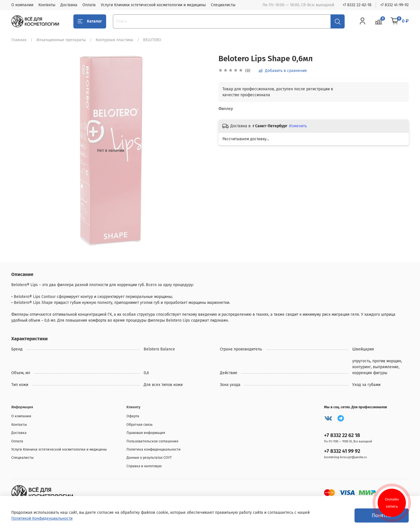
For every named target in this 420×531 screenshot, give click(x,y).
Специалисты (223, 5)
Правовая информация (146, 433)
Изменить (298, 126)
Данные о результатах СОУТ (149, 458)
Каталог (90, 21)
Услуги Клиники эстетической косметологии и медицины (153, 5)
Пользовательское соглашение (152, 441)
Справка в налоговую (144, 466)
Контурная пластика (114, 40)
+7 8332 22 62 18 (342, 435)
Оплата (89, 5)
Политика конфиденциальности (154, 449)
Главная (19, 40)
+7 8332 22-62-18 (357, 5)
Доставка (69, 5)
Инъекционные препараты (61, 40)
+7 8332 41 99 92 (342, 451)
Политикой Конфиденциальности (42, 518)
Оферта (133, 416)
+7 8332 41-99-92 (394, 5)
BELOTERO (152, 40)
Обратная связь (140, 424)
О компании (22, 5)
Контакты (47, 5)
